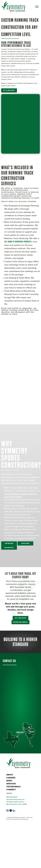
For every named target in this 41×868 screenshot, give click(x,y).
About (10, 775)
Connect (11, 790)
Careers (11, 778)
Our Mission (9, 543)
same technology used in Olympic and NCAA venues (21, 495)
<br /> (20, 366)
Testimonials (13, 787)
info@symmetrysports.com (15, 799)
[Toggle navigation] (37, 7)
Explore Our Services (20, 622)
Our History (25, 543)
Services (11, 784)
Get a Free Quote (9, 90)
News (9, 781)
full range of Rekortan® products (18, 242)
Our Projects (9, 548)
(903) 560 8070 (12, 797)
